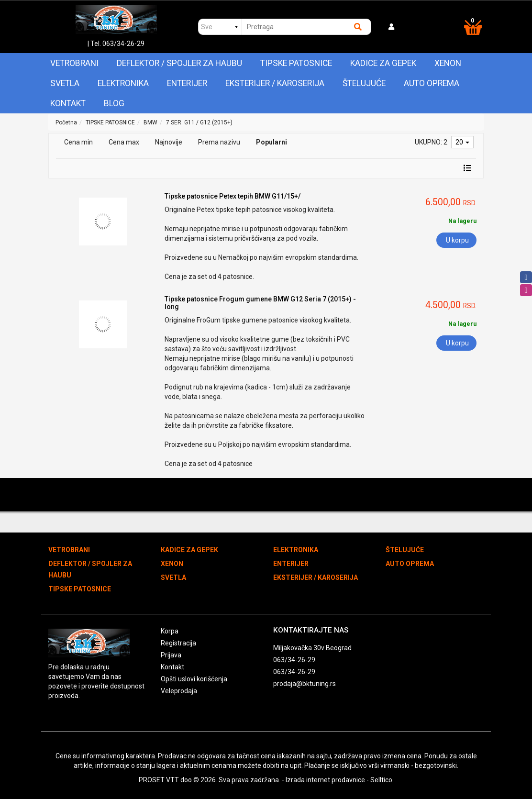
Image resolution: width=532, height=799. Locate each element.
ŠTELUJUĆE (364, 83)
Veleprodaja (179, 691)
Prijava (171, 655)
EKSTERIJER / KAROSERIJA (275, 83)
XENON (448, 63)
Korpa (170, 631)
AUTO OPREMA (432, 83)
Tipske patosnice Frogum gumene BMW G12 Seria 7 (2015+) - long (260, 303)
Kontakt (68, 103)
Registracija (178, 643)
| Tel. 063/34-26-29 (116, 44)
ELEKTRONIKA (123, 83)
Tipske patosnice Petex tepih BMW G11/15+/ (233, 196)
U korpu (457, 240)
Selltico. (382, 780)
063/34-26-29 (294, 660)
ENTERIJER (187, 83)
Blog (114, 103)
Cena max (124, 142)
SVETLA (65, 83)
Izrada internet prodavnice (325, 780)
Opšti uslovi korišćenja (194, 679)
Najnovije (169, 142)
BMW (150, 122)
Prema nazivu (219, 142)
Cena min (78, 142)
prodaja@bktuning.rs (305, 684)
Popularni (272, 142)
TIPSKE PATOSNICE (296, 63)
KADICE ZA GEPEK (383, 63)
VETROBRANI (74, 63)
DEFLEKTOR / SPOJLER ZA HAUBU (179, 63)
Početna (66, 122)
